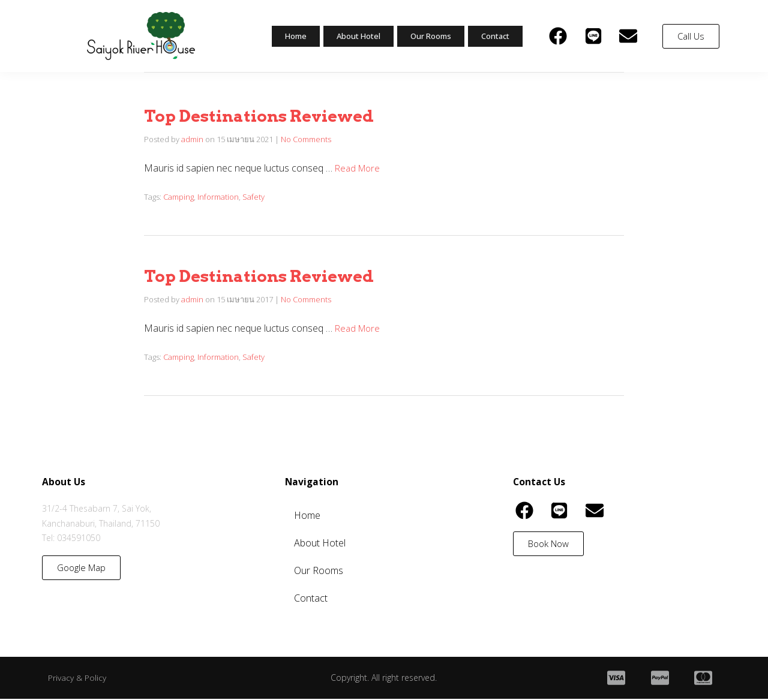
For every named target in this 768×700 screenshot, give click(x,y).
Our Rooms (426, 36)
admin (192, 139)
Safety (253, 197)
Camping (178, 197)
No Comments (306, 139)
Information (218, 197)
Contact (494, 36)
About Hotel (348, 36)
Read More (359, 168)
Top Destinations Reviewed (278, 115)
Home (282, 36)
